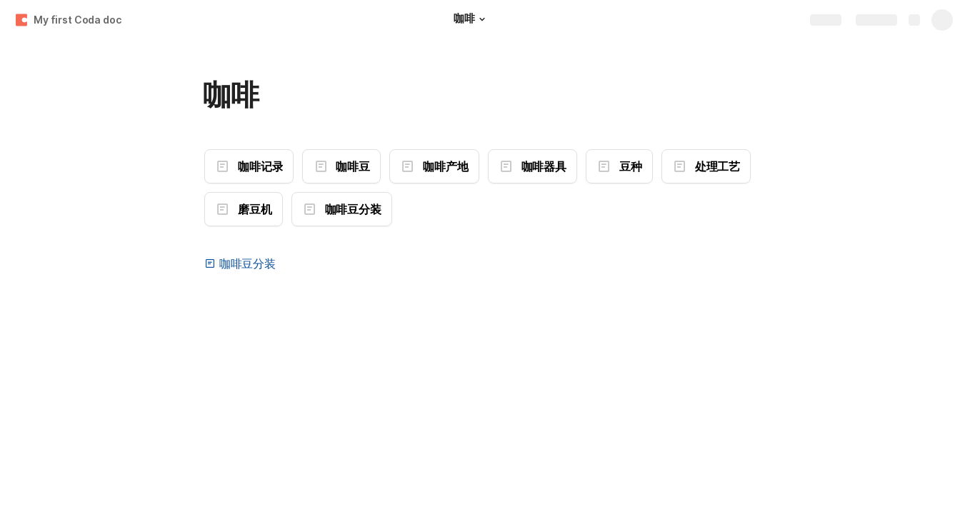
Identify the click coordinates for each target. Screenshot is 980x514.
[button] (482, 19)
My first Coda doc (77, 20)
